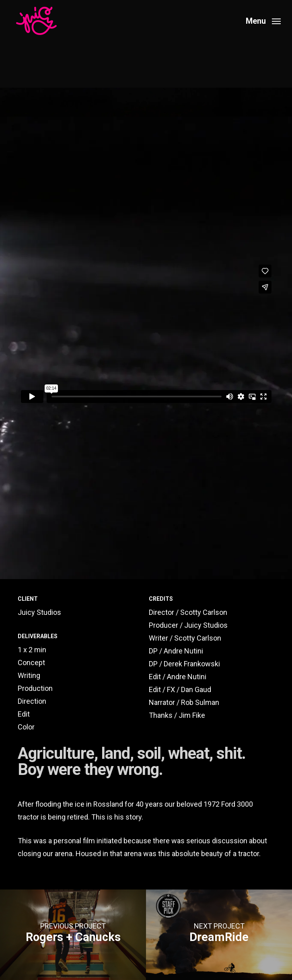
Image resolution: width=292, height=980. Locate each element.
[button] (263, 20)
